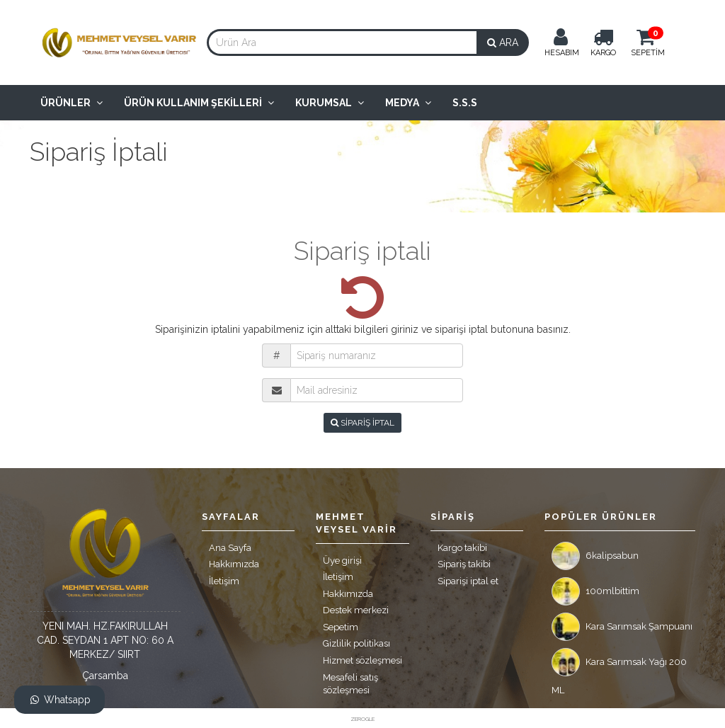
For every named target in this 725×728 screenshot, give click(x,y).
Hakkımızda (234, 564)
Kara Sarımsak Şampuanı (622, 627)
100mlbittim (595, 591)
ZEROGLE (362, 719)
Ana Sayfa (230, 548)
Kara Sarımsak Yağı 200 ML (619, 666)
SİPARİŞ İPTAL (362, 423)
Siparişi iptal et (468, 581)
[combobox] (342, 42)
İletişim (224, 581)
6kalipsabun (595, 556)
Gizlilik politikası (356, 643)
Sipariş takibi (464, 564)
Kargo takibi (462, 548)
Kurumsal (330, 103)
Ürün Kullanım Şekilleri (199, 103)
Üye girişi (342, 561)
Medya (408, 103)
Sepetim (341, 627)
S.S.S (465, 103)
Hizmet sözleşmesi (362, 660)
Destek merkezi (356, 610)
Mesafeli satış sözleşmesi (350, 684)
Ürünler (72, 103)
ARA (503, 42)
